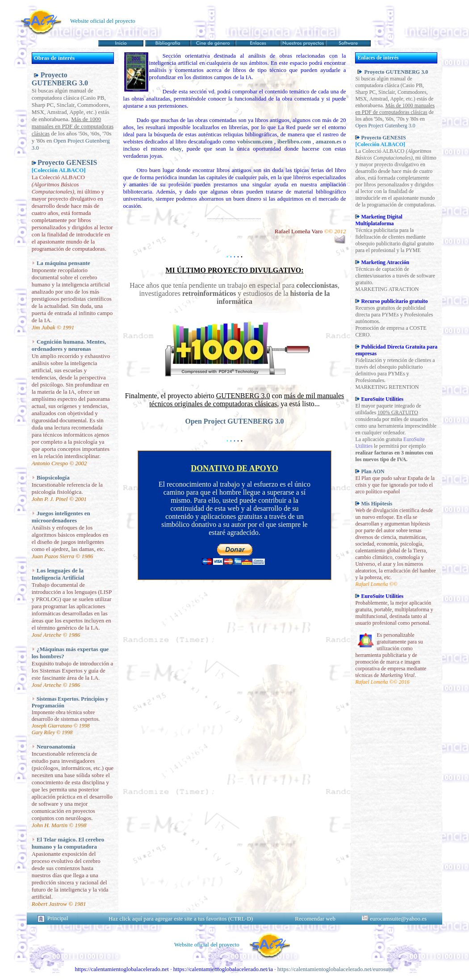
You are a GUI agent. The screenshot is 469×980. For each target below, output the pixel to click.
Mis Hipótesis (377, 504)
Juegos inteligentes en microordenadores (61, 517)
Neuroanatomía (56, 747)
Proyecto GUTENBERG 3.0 (60, 79)
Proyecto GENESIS (67, 162)
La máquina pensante (63, 263)
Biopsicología (53, 477)
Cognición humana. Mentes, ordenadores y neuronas (69, 345)
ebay (176, 149)
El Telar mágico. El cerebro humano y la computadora (68, 843)
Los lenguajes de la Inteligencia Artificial (58, 574)
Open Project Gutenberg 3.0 (385, 126)
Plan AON (373, 471)
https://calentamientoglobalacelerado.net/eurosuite (336, 969)
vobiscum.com (255, 141)
